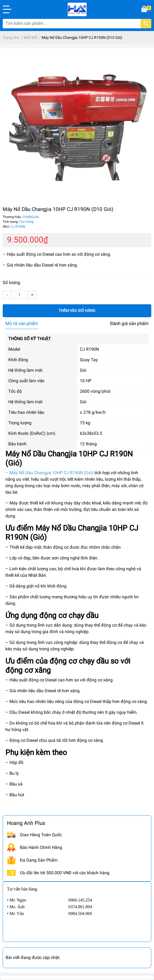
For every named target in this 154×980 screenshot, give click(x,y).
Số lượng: (12, 283)
